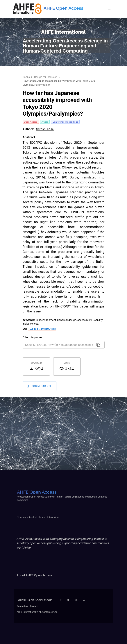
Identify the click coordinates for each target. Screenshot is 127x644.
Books (26, 77)
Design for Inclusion (46, 77)
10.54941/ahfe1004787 (42, 329)
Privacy (34, 606)
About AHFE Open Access (34, 575)
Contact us (22, 606)
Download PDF (40, 386)
